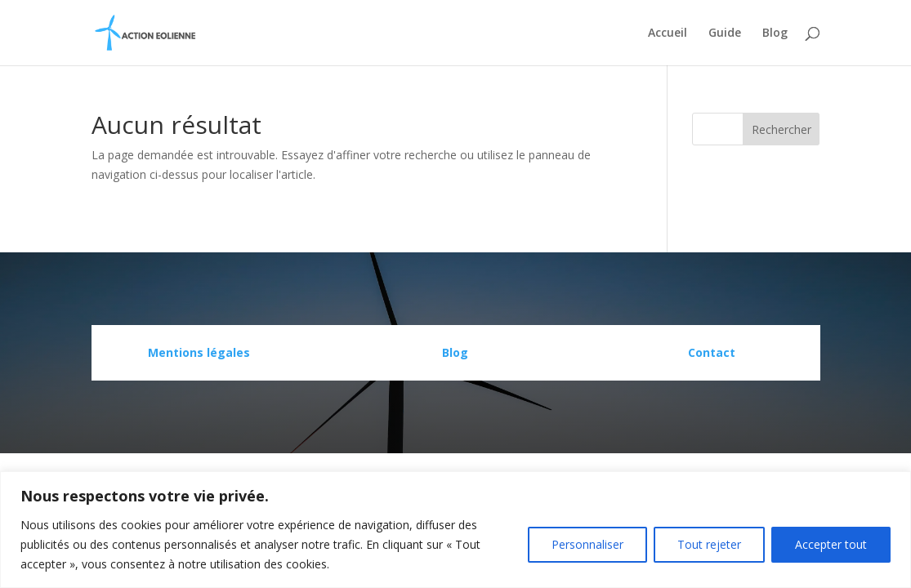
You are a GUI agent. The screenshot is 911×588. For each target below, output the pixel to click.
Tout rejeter (709, 544)
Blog (775, 33)
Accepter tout (831, 544)
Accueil (668, 33)
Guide (725, 33)
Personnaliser (587, 544)
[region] (455, 530)
